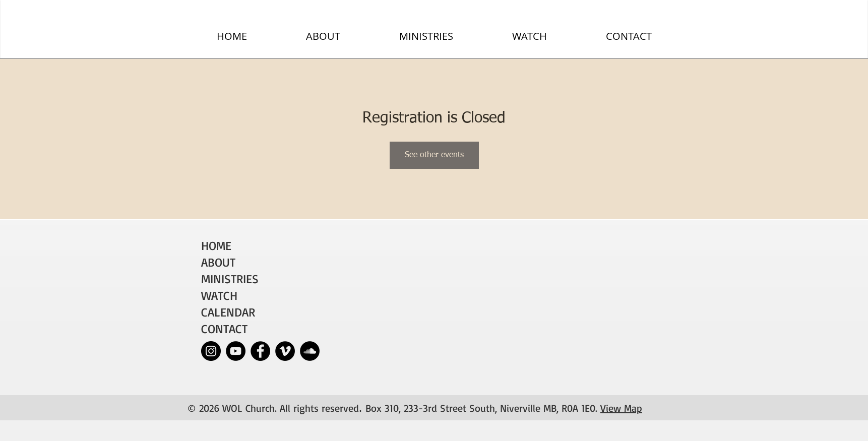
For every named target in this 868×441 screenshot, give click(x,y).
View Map (621, 408)
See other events (434, 155)
